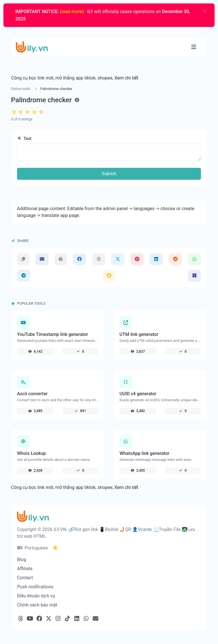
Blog (22, 560)
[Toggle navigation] (194, 47)
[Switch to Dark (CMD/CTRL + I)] (55, 548)
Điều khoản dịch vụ (36, 596)
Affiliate (25, 569)
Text (24, 139)
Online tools (21, 89)
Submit (109, 174)
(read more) (72, 11)
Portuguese (33, 548)
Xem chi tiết (126, 78)
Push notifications (35, 587)
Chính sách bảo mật (37, 605)
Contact (25, 578)
